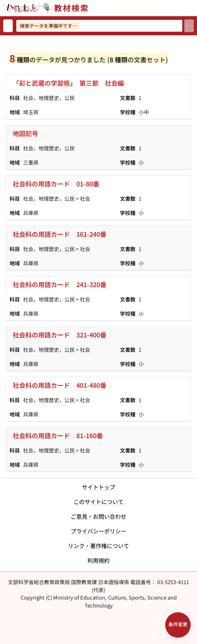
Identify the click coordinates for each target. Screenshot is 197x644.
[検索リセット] (8, 26)
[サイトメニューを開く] (194, 8)
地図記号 (25, 133)
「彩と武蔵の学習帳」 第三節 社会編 (68, 83)
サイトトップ (98, 487)
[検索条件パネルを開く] (178, 625)
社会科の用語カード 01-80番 (56, 184)
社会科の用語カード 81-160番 (58, 435)
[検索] (189, 26)
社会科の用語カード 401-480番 (60, 385)
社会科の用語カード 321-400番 (60, 335)
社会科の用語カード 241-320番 (60, 284)
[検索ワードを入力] (99, 26)
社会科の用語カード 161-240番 (60, 234)
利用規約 (98, 560)
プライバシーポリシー (98, 531)
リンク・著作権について (98, 546)
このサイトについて (98, 502)
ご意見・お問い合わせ (98, 516)
